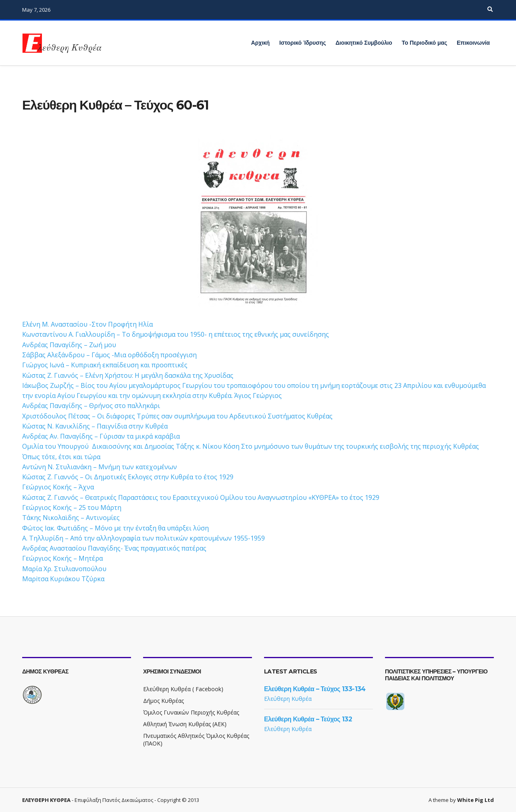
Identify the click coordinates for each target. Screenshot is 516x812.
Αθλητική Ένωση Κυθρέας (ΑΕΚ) (185, 724)
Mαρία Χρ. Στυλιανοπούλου (64, 569)
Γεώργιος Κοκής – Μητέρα (62, 558)
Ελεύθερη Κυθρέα (288, 699)
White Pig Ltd (475, 800)
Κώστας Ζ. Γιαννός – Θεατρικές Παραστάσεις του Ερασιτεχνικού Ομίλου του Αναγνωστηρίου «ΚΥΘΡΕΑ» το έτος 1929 (201, 497)
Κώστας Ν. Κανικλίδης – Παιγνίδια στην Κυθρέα (95, 426)
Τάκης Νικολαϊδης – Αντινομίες (71, 518)
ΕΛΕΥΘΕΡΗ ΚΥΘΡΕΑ (46, 800)
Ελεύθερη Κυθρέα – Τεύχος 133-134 (315, 689)
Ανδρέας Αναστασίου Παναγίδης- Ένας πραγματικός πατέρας (114, 548)
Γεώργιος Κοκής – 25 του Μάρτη (72, 507)
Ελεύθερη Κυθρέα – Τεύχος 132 (308, 719)
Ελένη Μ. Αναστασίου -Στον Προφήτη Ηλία (87, 324)
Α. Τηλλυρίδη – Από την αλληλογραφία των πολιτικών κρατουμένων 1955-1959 (144, 538)
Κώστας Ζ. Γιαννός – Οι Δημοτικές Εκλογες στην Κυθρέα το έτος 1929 (128, 477)
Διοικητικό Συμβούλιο (364, 43)
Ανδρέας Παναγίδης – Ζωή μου (69, 345)
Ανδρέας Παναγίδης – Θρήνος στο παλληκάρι (91, 406)
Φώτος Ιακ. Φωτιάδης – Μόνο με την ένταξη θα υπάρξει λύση (115, 528)
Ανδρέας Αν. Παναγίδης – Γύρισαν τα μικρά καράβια (101, 436)
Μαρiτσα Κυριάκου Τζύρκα (63, 579)
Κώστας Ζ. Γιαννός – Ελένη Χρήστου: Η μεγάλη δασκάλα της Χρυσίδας (128, 375)
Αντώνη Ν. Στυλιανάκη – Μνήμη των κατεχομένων (100, 467)
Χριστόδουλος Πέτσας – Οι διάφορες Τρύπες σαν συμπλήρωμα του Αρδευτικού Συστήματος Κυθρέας (177, 416)
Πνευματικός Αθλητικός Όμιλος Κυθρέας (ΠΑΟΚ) (196, 739)
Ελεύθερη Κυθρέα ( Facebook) (183, 689)
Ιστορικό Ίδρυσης (303, 43)
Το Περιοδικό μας (424, 43)
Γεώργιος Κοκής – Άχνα (58, 487)
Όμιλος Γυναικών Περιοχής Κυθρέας (191, 712)
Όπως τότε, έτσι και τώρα (61, 457)
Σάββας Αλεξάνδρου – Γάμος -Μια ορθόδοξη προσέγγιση (109, 355)
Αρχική (260, 43)
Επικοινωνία (473, 43)
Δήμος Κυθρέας (163, 701)
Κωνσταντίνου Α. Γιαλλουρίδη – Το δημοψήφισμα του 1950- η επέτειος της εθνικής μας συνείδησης (176, 334)
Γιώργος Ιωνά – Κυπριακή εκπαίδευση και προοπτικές (105, 365)
